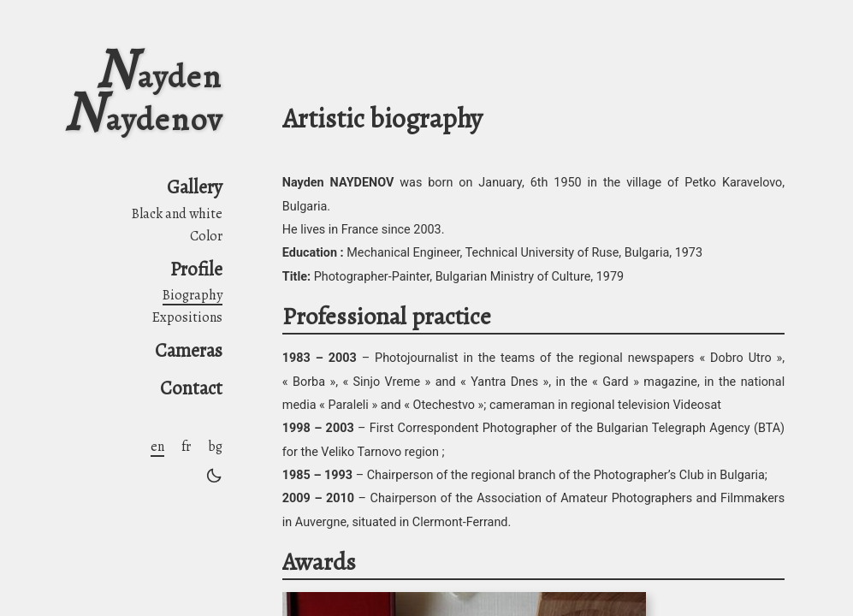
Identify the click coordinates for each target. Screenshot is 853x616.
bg (215, 447)
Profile (196, 269)
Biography (193, 295)
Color (206, 236)
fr (186, 447)
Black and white (177, 214)
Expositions (187, 317)
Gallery (195, 187)
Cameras (189, 350)
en (157, 447)
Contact (191, 388)
